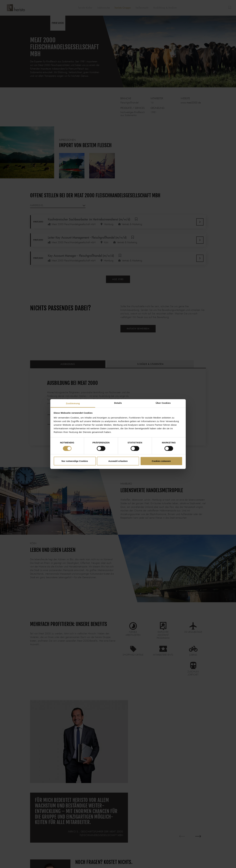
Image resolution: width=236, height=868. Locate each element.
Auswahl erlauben (118, 461)
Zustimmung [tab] (73, 403)
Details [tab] (118, 403)
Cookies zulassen (161, 461)
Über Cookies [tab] (163, 403)
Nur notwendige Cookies (75, 461)
